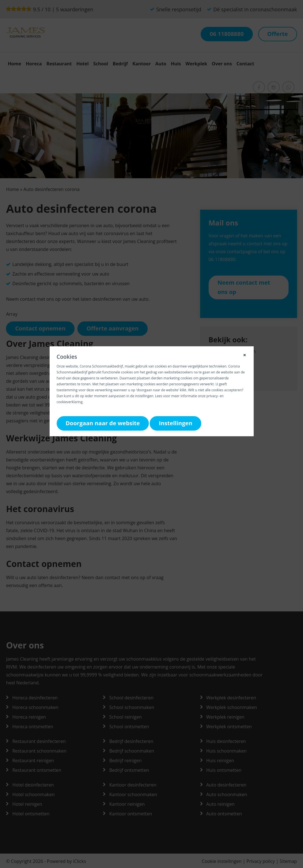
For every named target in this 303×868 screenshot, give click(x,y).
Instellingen (175, 423)
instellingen (144, 396)
